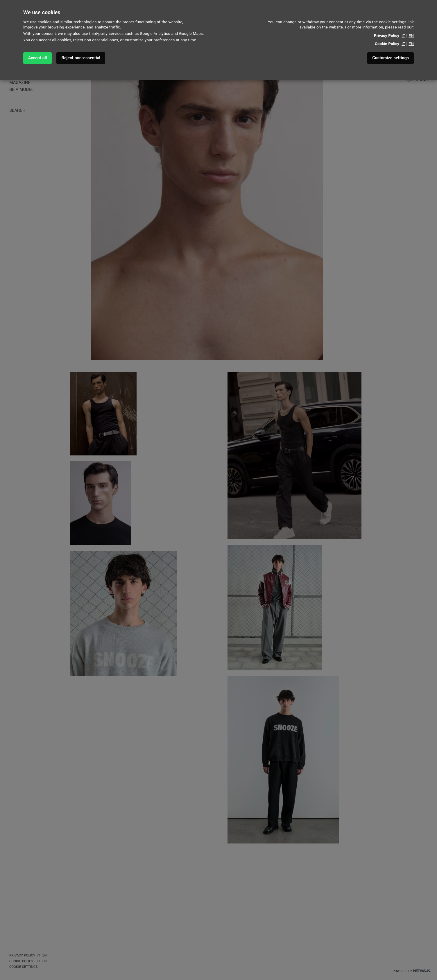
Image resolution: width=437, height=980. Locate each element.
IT (403, 36)
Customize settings (391, 58)
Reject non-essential (81, 58)
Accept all (37, 58)
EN (411, 36)
